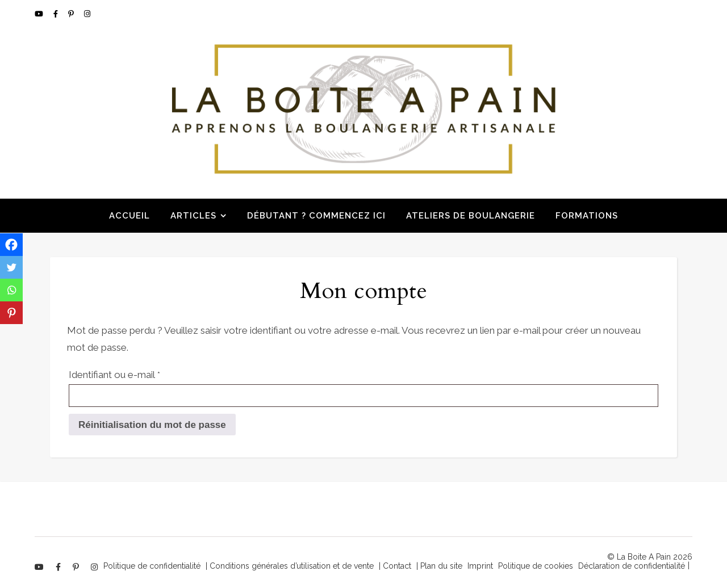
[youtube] (40, 14)
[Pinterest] (11, 313)
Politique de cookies (536, 566)
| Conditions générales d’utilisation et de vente (290, 566)
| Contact (395, 566)
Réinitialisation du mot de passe (152, 425)
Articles (193, 216)
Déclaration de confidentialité (632, 566)
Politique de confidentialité (152, 566)
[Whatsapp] (11, 290)
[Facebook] (11, 245)
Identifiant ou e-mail (139, 373)
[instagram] (87, 14)
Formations (587, 216)
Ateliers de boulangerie (471, 216)
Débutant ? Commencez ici (316, 216)
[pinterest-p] (72, 14)
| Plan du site (439, 566)
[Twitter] (11, 267)
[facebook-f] (57, 14)
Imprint (480, 566)
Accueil (129, 216)
